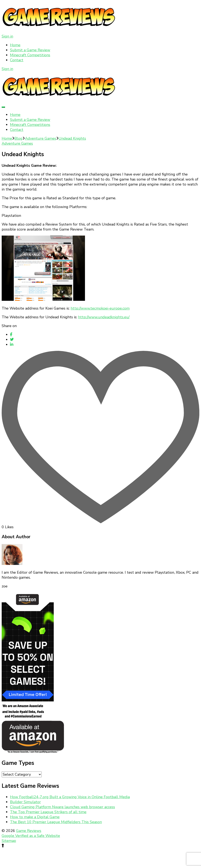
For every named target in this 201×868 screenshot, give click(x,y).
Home (15, 45)
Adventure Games (17, 143)
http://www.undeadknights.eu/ (104, 317)
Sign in (7, 36)
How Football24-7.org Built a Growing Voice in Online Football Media (70, 797)
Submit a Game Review (30, 50)
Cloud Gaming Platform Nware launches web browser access (62, 807)
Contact (17, 60)
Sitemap (9, 841)
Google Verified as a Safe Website (31, 836)
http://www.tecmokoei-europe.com (100, 308)
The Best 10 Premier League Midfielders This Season (56, 822)
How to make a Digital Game (35, 817)
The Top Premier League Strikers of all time (48, 812)
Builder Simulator (25, 802)
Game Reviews (29, 831)
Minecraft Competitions (30, 55)
